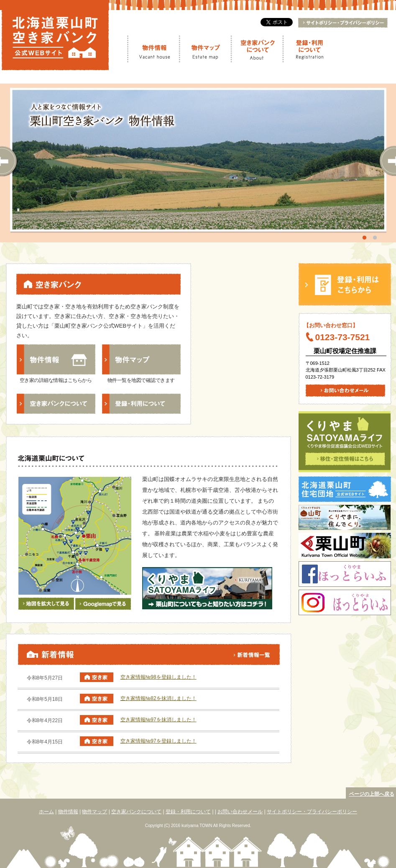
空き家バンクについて (256, 49)
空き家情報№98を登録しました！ (158, 677)
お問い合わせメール (240, 812)
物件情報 (154, 49)
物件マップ (205, 49)
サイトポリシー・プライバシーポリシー (312, 812)
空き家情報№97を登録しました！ (158, 741)
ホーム (46, 812)
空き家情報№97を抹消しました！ (158, 720)
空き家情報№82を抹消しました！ (158, 698)
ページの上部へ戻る (372, 794)
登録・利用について (308, 49)
